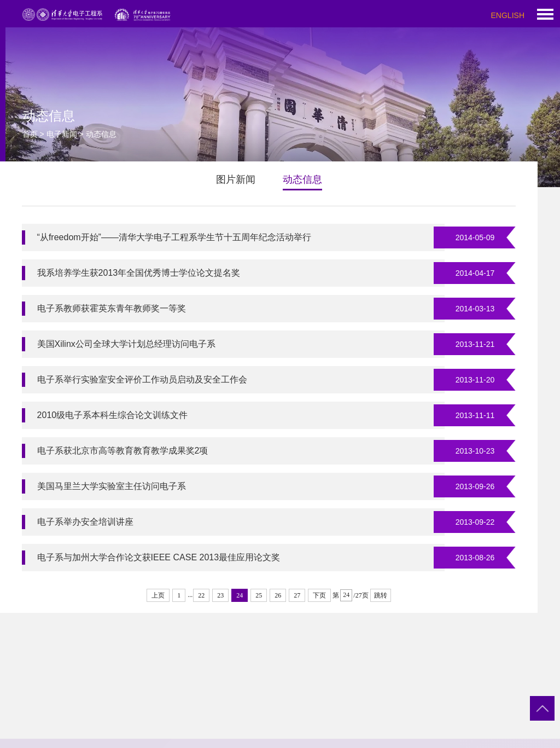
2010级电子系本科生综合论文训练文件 (113, 415)
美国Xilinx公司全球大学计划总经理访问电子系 (126, 344)
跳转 (381, 595)
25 (259, 595)
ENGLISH (508, 15)
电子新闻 (62, 134)
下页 (319, 595)
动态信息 (302, 179)
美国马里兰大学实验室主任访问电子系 (112, 486)
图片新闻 (236, 179)
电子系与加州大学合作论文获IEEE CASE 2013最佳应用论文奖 (159, 557)
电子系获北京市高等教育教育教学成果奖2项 (123, 451)
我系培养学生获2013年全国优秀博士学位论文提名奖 (139, 273)
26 (278, 595)
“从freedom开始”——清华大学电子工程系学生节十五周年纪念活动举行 (174, 237)
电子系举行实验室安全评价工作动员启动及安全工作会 (142, 379)
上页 (158, 595)
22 (201, 595)
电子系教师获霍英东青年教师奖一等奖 (112, 308)
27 (297, 595)
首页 (30, 134)
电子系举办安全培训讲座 (85, 522)
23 (220, 595)
